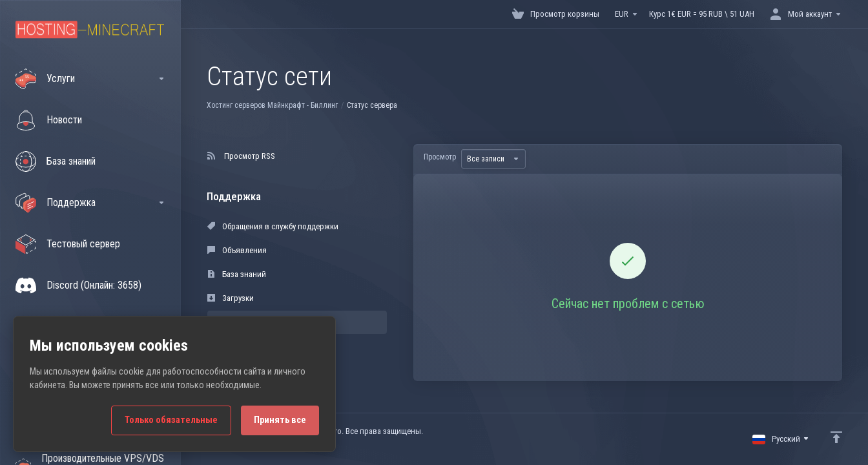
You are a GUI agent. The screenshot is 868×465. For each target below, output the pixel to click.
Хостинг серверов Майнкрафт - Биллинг (272, 105)
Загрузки (231, 298)
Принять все (280, 420)
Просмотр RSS (241, 156)
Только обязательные (171, 420)
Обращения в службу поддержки (273, 226)
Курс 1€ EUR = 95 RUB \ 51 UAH (702, 14)
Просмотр (440, 157)
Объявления (237, 250)
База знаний (237, 274)
